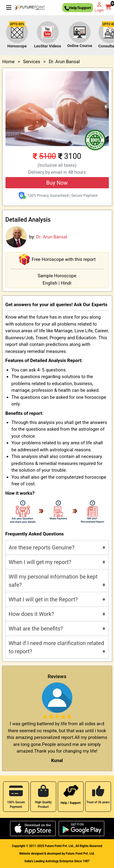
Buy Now (57, 183)
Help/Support (78, 9)
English (50, 283)
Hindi (66, 283)
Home (9, 62)
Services (32, 62)
